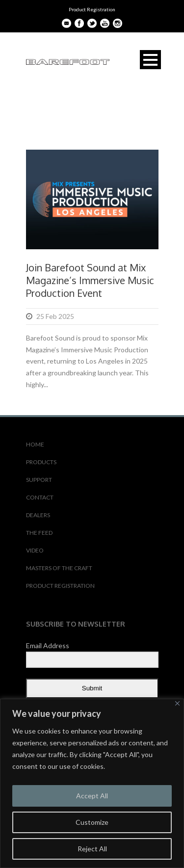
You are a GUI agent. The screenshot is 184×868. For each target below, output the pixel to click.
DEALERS (38, 515)
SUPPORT (39, 480)
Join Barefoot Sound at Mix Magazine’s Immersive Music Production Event (90, 280)
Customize (92, 822)
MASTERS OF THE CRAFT (59, 568)
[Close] (177, 703)
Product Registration (92, 9)
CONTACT (40, 497)
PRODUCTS (41, 462)
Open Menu (150, 60)
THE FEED (39, 533)
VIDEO (35, 550)
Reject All (92, 849)
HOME (35, 444)
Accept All (92, 796)
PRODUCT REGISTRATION (60, 586)
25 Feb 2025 (55, 316)
